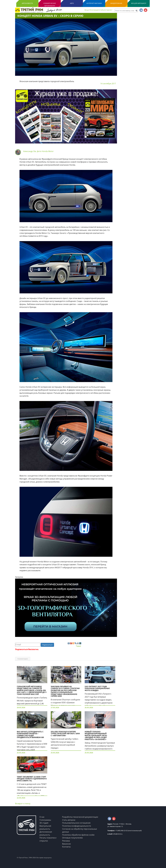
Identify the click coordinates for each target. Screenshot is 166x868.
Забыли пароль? (106, 10)
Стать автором (69, 820)
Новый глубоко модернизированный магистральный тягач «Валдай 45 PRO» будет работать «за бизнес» (96, 735)
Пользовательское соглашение (76, 823)
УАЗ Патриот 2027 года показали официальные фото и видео (97, 688)
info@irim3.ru (115, 834)
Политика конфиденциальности (77, 826)
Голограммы (45, 820)
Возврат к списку (23, 804)
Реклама (66, 841)
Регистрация (94, 10)
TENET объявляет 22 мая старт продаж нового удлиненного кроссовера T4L (32, 779)
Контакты (66, 847)
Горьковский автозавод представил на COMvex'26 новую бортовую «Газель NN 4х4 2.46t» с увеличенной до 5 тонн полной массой (32, 690)
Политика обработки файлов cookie (78, 835)
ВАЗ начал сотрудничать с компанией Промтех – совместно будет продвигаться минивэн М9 (30, 735)
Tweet (78, 646)
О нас (42, 817)
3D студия (44, 823)
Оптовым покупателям (72, 838)
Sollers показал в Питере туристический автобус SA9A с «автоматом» (65, 734)
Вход (86, 10)
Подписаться (47, 645)
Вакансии (66, 844)
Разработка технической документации (80, 817)
